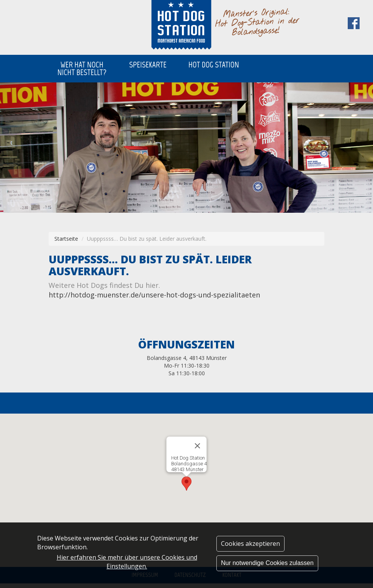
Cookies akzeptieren (250, 544)
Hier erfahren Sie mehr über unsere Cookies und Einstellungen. (127, 562)
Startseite (66, 239)
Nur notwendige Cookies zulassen (267, 563)
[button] (186, 484)
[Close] (198, 446)
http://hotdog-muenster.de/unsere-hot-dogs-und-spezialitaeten (154, 295)
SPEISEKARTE (148, 65)
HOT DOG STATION (214, 65)
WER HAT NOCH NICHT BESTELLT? (82, 68)
